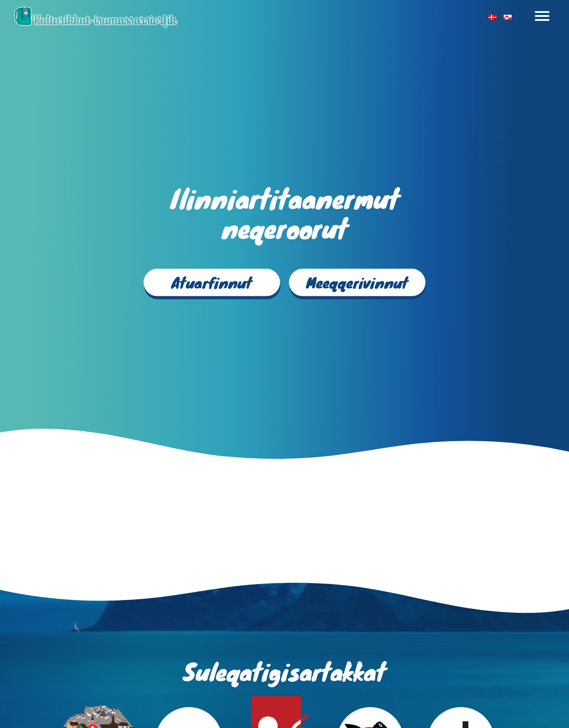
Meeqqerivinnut (357, 282)
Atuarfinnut (212, 282)
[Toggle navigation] (542, 17)
